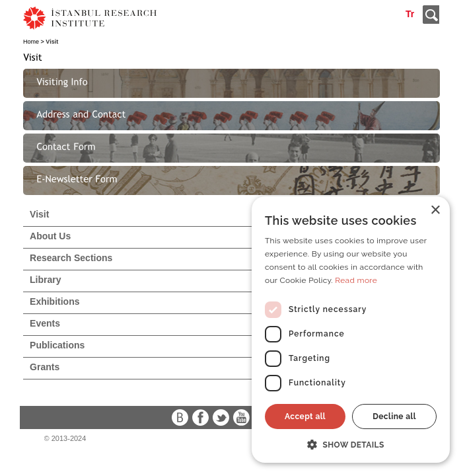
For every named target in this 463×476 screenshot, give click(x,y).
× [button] (435, 211)
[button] (351, 444)
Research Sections (71, 258)
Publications (57, 345)
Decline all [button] (394, 416)
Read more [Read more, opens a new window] (356, 280)
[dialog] (351, 330)
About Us (50, 236)
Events (45, 323)
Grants (45, 367)
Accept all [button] (305, 416)
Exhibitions (54, 301)
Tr (410, 14)
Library (45, 280)
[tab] (231, 83)
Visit (39, 214)
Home (31, 42)
